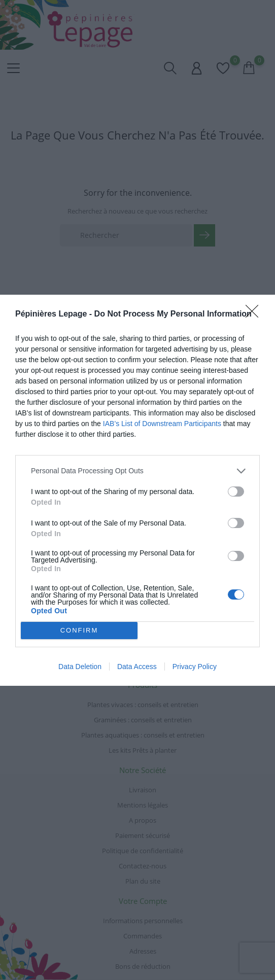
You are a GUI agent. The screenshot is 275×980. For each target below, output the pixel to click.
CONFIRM (79, 630)
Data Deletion (80, 667)
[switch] (236, 492)
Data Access (137, 667)
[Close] (255, 314)
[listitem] (137, 471)
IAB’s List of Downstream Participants (162, 424)
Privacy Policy (195, 667)
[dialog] (137, 490)
